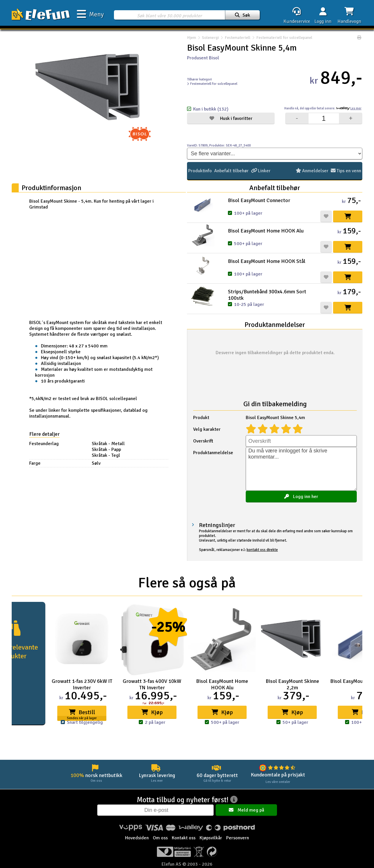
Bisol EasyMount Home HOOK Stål (267, 261)
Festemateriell (238, 38)
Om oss (160, 838)
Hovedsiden (137, 838)
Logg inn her (301, 497)
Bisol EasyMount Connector (259, 200)
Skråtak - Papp (106, 449)
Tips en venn (346, 171)
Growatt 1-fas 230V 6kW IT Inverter (82, 684)
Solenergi (210, 38)
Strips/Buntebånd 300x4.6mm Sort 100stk (267, 295)
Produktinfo (200, 171)
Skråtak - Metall (108, 444)
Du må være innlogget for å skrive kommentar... (301, 469)
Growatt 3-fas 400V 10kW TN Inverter (152, 684)
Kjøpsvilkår (211, 838)
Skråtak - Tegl (106, 455)
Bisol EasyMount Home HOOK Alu (266, 231)
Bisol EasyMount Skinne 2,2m (292, 684)
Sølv (96, 463)
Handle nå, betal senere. (323, 108)
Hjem (192, 38)
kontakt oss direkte (262, 550)
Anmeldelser (312, 171)
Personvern (238, 838)
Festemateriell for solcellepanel (281, 38)
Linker (261, 171)
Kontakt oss (184, 838)
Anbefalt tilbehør (231, 171)
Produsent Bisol (203, 58)
